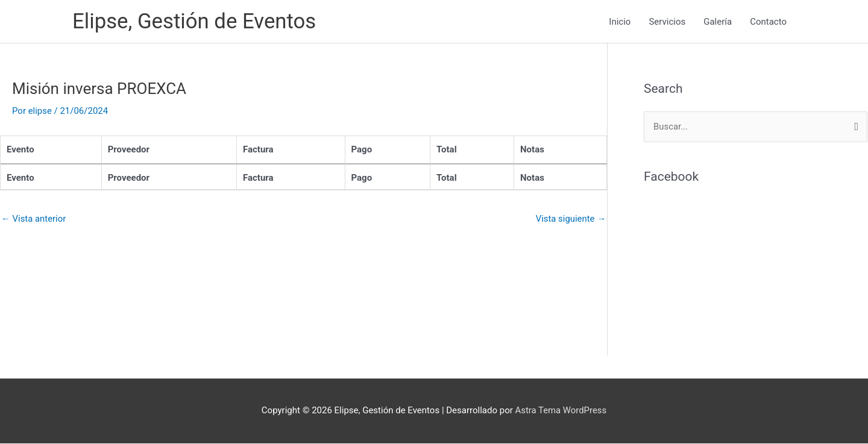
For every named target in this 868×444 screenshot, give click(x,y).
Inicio (620, 22)
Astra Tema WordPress (561, 411)
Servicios (667, 22)
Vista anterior (34, 219)
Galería (718, 22)
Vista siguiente (571, 219)
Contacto (768, 22)
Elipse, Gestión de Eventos (195, 21)
